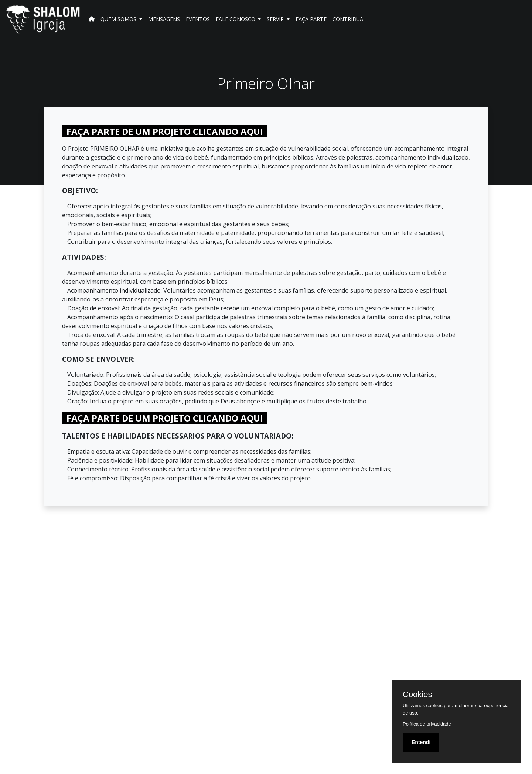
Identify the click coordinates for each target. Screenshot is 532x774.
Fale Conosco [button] (236, 19)
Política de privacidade (427, 724)
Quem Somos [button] (119, 19)
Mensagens (164, 19)
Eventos (198, 19)
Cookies (417, 695)
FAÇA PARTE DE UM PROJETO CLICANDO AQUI (165, 131)
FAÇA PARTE (311, 19)
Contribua (348, 19)
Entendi (421, 742)
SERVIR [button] (276, 19)
